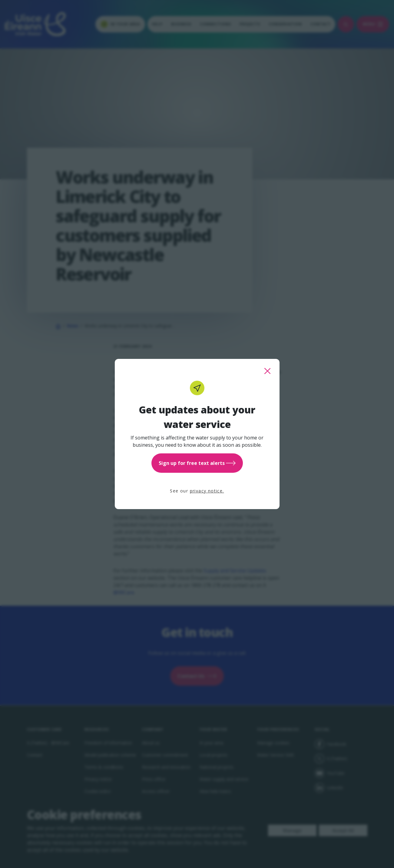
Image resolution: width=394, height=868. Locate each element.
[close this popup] (267, 371)
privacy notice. (207, 491)
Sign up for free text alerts (197, 463)
